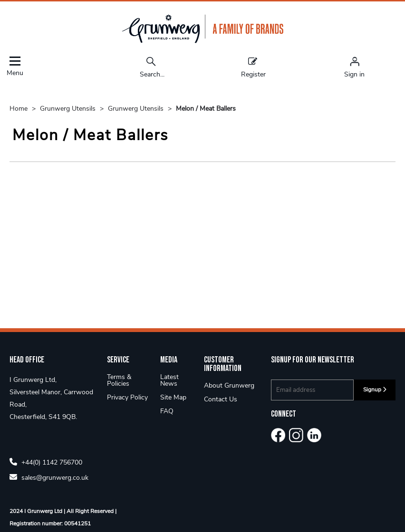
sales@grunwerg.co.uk (49, 477)
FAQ (167, 411)
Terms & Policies (119, 380)
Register (253, 67)
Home (19, 109)
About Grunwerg (229, 385)
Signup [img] (375, 389)
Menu (15, 66)
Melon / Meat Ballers (206, 109)
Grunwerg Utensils (69, 109)
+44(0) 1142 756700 (46, 462)
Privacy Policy (127, 397)
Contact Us (221, 399)
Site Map (173, 397)
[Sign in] (354, 67)
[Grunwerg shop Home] (202, 41)
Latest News (169, 380)
